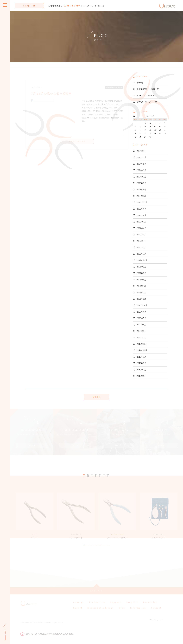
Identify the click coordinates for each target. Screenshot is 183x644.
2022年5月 (142, 234)
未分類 (140, 83)
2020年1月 (141, 337)
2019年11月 (142, 350)
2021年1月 (141, 299)
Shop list (29, 6)
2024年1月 (141, 177)
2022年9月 (142, 209)
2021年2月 (141, 292)
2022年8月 (142, 215)
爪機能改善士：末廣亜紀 (148, 89)
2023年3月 (141, 189)
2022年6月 (142, 228)
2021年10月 (142, 260)
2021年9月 (141, 267)
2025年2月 (142, 157)
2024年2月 (142, 170)
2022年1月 (141, 254)
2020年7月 (142, 318)
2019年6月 (141, 376)
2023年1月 (141, 196)
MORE (97, 397)
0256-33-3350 (72, 6)
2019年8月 (141, 363)
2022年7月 (142, 222)
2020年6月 (142, 325)
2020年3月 (141, 331)
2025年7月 (142, 151)
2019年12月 (142, 344)
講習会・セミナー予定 (147, 102)
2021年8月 (141, 273)
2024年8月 (142, 164)
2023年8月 (141, 183)
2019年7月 (141, 370)
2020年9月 (142, 312)
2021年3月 (141, 286)
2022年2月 (142, 247)
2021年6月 (141, 280)
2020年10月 (142, 305)
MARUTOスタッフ (145, 95)
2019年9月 (141, 357)
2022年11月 (142, 202)
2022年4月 (142, 241)
